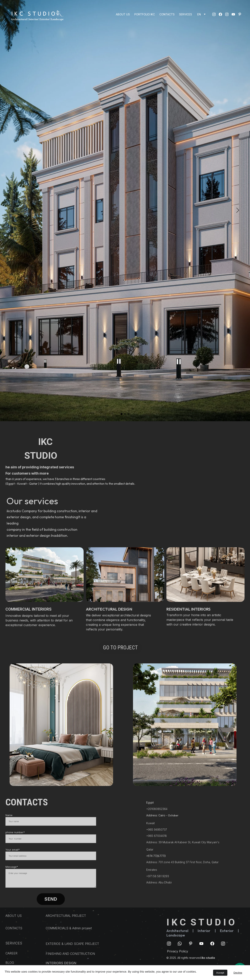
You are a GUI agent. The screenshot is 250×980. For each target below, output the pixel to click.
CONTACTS (167, 14)
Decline (238, 973)
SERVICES (186, 14)
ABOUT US (123, 14)
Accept (220, 973)
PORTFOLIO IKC (145, 14)
